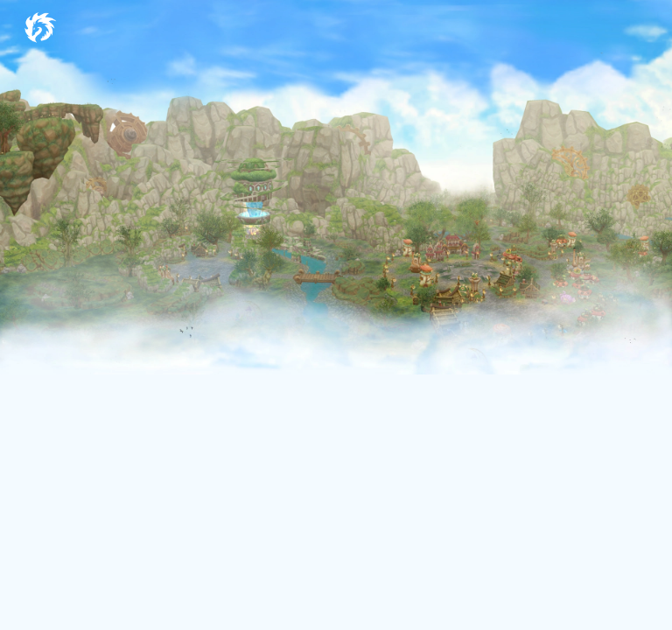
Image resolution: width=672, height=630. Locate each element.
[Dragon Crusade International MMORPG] (39, 25)
